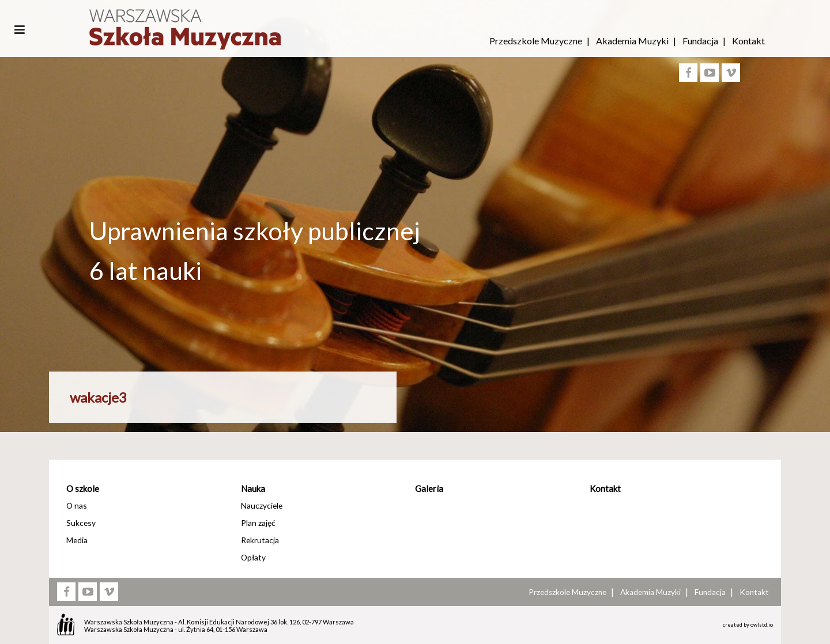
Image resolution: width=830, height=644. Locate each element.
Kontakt (748, 41)
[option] (415, 325)
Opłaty (253, 557)
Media (77, 540)
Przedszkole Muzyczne (536, 41)
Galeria (429, 488)
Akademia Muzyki (632, 41)
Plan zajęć (258, 523)
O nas (77, 505)
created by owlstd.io (748, 625)
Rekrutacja (260, 540)
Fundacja (700, 41)
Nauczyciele (262, 505)
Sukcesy (81, 523)
